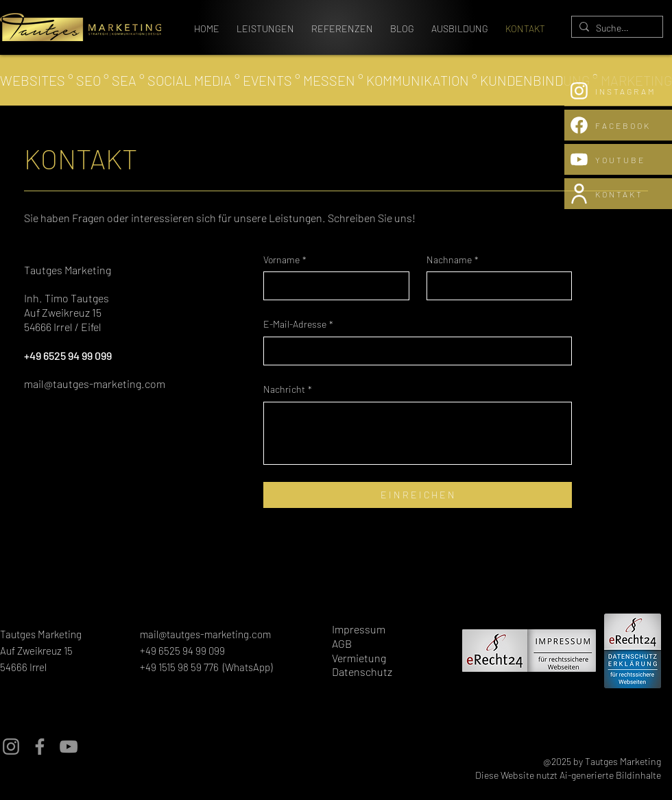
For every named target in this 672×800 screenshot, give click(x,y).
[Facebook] (40, 747)
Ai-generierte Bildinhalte (610, 775)
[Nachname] (495, 286)
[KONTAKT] (618, 194)
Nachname (453, 260)
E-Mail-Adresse (298, 324)
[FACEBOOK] (618, 125)
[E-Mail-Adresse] (413, 351)
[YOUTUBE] (618, 159)
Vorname (285, 260)
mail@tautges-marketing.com (95, 384)
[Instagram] (11, 747)
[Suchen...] (615, 28)
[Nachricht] (418, 433)
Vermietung (359, 658)
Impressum (359, 629)
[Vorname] (332, 286)
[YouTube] (69, 747)
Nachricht (288, 389)
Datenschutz (362, 671)
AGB (342, 643)
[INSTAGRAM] (618, 91)
